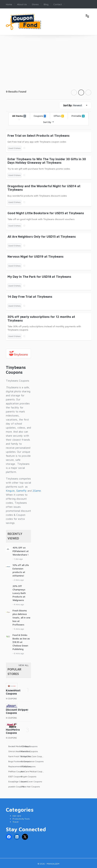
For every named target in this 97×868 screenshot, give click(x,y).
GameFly (21, 491)
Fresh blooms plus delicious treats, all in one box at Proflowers (21, 617)
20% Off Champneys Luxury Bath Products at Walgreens (19, 593)
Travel (15, 822)
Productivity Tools (21, 819)
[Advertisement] (48, 64)
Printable (78, 116)
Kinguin (10, 491)
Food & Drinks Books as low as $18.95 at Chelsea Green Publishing (21, 642)
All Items (19, 116)
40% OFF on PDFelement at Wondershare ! (21, 551)
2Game (37, 491)
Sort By (48, 122)
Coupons (40, 116)
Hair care (17, 816)
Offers (59, 116)
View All (24, 665)
